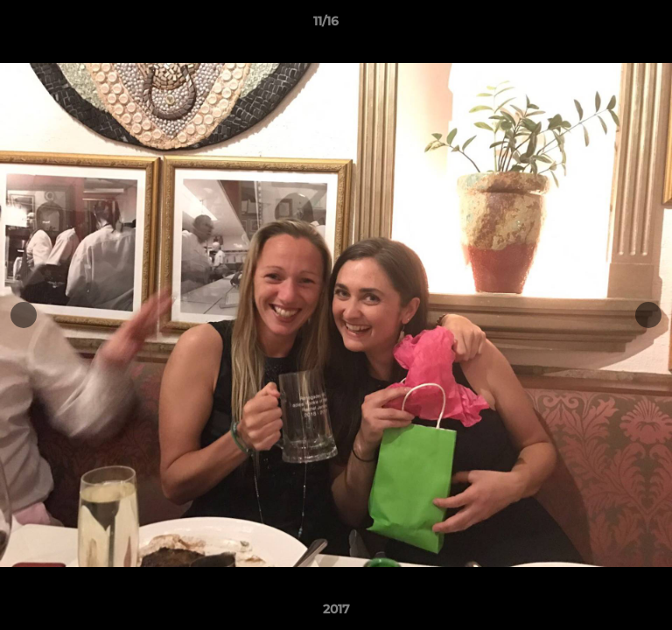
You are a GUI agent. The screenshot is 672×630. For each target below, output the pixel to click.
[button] (609, 25)
